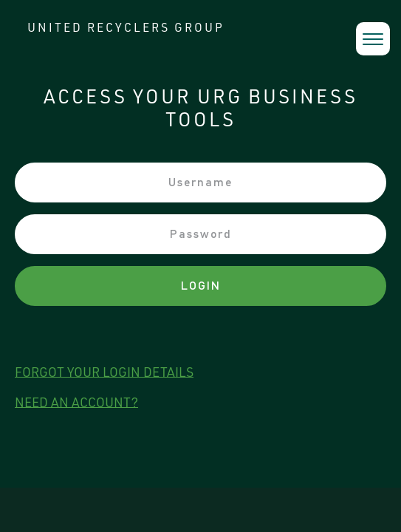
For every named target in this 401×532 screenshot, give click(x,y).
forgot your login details (104, 373)
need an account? (76, 403)
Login (201, 286)
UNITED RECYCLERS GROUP (126, 30)
